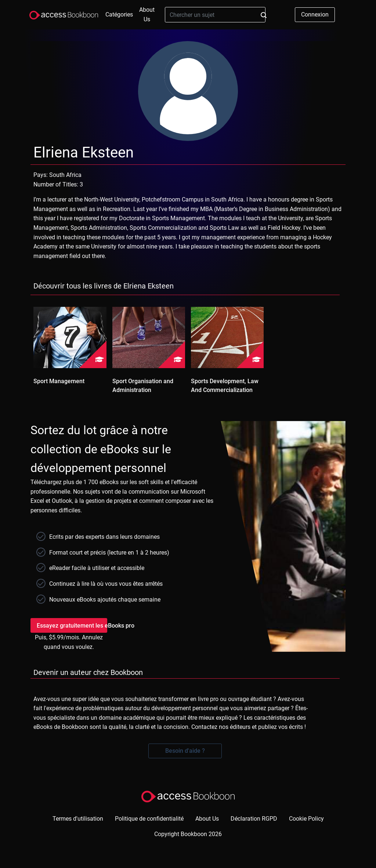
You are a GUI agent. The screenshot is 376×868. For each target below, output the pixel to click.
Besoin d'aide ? (185, 751)
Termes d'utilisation (78, 819)
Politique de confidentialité (149, 819)
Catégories (119, 14)
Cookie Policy (306, 819)
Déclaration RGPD (254, 819)
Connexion (315, 14)
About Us (147, 14)
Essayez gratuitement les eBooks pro (72, 626)
